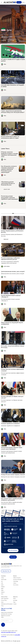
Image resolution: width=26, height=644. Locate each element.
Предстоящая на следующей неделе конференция (12, 323)
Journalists (15, 600)
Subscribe (19, 2)
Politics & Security (17, 578)
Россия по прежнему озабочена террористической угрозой (10, 259)
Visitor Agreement (5, 599)
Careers (15, 604)
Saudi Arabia (4, 579)
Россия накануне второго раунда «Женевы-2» (11, 296)
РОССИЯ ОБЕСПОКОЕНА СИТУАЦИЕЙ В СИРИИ (13, 86)
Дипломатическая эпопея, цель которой (13, 271)
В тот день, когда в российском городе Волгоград (13, 347)
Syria (2, 594)
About (14, 599)
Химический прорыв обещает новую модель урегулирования (12, 448)
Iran (2, 581)
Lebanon (3, 592)
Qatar (2, 590)
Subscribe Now (6, 571)
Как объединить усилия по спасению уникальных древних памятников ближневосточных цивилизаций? (9, 169)
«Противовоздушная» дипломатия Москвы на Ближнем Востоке (8, 183)
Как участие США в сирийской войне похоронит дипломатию (12, 499)
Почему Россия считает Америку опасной (13, 475)
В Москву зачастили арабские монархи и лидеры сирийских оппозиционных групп (10, 154)
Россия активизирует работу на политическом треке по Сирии (10, 137)
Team (14, 602)
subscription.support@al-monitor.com (8, 632)
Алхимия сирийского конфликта (10, 424)
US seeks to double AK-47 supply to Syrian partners (13, 60)
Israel (2, 585)
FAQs (2, 602)
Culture (15, 583)
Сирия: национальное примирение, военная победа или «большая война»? (13, 112)
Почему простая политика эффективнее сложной (12, 370)
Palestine (3, 587)
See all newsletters (13, 550)
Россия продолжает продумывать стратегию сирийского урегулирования (9, 198)
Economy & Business (17, 579)
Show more (13, 557)
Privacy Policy (4, 600)
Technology (16, 581)
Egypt (2, 588)
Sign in (24, 2)
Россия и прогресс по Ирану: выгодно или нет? (12, 397)
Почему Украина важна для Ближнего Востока (12, 232)
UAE (2, 583)
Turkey (2, 578)
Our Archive (16, 585)
